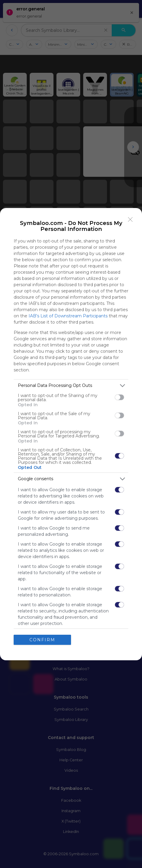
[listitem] (71, 386)
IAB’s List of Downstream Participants (68, 316)
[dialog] (71, 434)
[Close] (130, 220)
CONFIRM (42, 639)
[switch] (119, 397)
